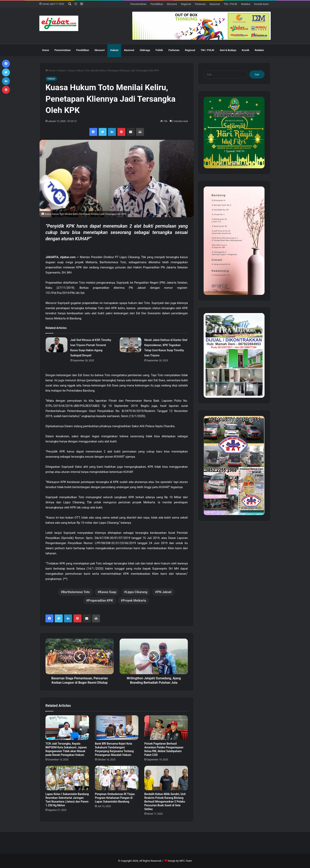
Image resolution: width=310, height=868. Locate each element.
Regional (186, 4)
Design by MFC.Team (180, 861)
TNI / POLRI (231, 4)
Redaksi (246, 4)
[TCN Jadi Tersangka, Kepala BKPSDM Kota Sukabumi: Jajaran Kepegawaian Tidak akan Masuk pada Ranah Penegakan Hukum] (67, 728)
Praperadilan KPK (101, 601)
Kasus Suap (108, 592)
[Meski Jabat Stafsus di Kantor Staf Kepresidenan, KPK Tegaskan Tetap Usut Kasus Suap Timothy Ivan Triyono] (130, 345)
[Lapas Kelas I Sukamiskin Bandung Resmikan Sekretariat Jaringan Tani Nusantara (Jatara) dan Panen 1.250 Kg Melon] (67, 778)
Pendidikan (157, 4)
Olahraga (145, 50)
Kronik (246, 50)
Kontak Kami (261, 4)
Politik (159, 50)
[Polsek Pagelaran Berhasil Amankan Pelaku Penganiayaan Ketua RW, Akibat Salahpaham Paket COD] (166, 728)
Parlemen (200, 4)
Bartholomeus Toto (76, 592)
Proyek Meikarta (134, 601)
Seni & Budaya (228, 50)
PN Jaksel (164, 592)
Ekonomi (172, 4)
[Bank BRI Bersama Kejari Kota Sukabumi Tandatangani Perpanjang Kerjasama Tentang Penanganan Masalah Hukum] (117, 728)
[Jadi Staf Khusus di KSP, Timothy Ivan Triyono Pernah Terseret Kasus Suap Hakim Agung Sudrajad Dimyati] (57, 345)
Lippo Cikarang (137, 592)
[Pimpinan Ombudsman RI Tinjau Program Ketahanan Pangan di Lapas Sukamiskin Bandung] (117, 778)
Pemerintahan (138, 4)
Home (46, 50)
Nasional (215, 4)
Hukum (114, 50)
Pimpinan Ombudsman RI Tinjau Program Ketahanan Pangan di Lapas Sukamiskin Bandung (115, 798)
